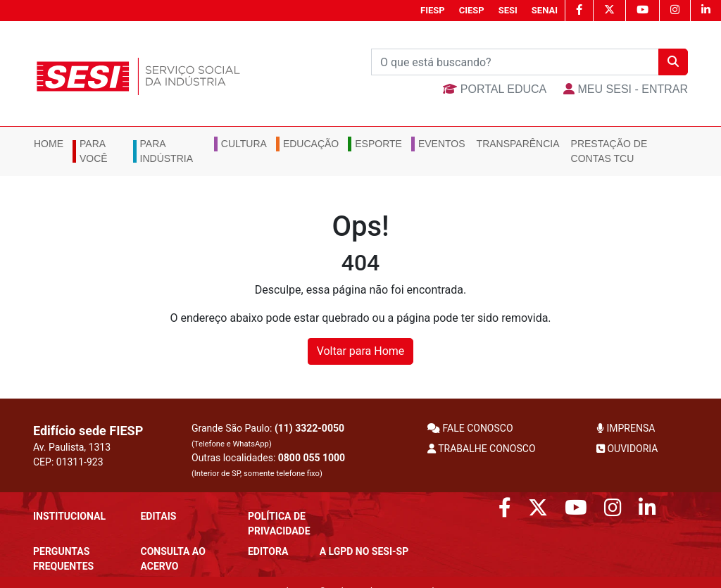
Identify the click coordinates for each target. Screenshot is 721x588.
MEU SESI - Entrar (626, 89)
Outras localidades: (268, 465)
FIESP (433, 10)
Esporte (378, 144)
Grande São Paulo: (268, 436)
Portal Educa (495, 89)
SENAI (545, 10)
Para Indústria (167, 151)
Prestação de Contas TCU (609, 151)
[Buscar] (515, 62)
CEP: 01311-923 (68, 462)
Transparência (518, 144)
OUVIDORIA (627, 449)
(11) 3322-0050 (309, 428)
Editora (268, 551)
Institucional (69, 516)
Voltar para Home (361, 351)
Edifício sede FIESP (88, 431)
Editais (158, 516)
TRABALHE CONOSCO (482, 449)
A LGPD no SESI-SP (364, 551)
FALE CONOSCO (470, 428)
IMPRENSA (626, 428)
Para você (94, 151)
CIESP (472, 10)
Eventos (442, 144)
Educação (311, 144)
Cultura (244, 144)
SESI (508, 10)
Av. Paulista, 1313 (72, 447)
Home (49, 144)
